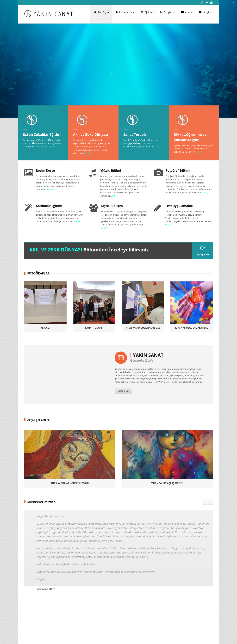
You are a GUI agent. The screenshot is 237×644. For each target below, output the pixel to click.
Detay (52, 146)
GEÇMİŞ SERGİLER (38, 420)
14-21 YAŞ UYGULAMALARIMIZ (143, 328)
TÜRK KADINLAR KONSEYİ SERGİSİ (70, 483)
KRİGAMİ (46, 328)
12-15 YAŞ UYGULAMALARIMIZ (192, 328)
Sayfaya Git (202, 251)
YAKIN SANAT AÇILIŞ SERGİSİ (167, 483)
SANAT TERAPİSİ (94, 328)
